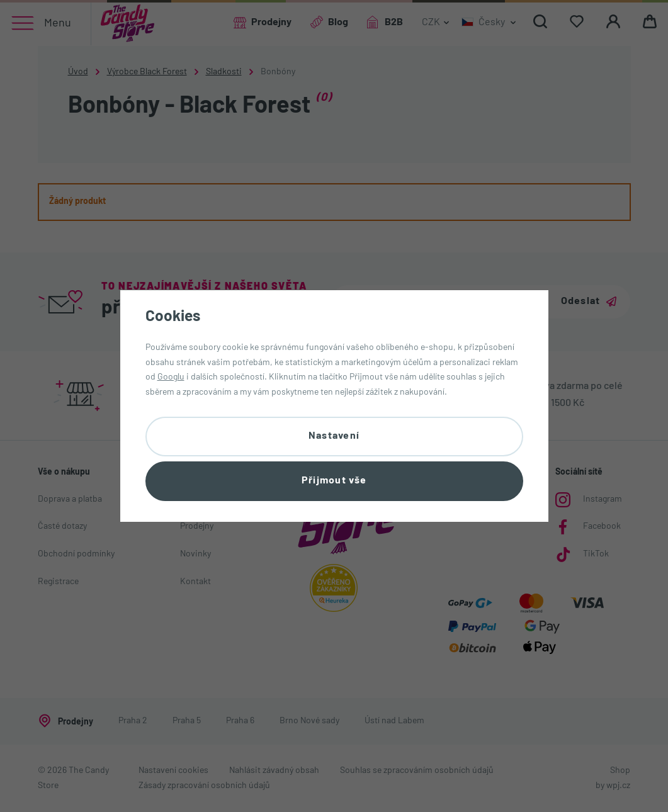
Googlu (171, 377)
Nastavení (334, 436)
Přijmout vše (334, 481)
